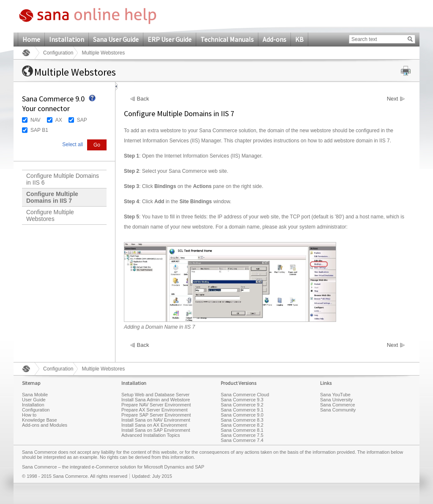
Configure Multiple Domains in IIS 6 (63, 179)
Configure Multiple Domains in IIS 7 (52, 197)
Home (31, 39)
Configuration (58, 53)
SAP (82, 120)
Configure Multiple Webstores (50, 215)
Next (393, 99)
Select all (73, 144)
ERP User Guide (170, 39)
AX (59, 120)
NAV (36, 120)
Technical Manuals (227, 39)
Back (143, 99)
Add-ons (274, 39)
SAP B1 (39, 130)
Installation (67, 39)
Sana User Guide (116, 39)
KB (299, 39)
